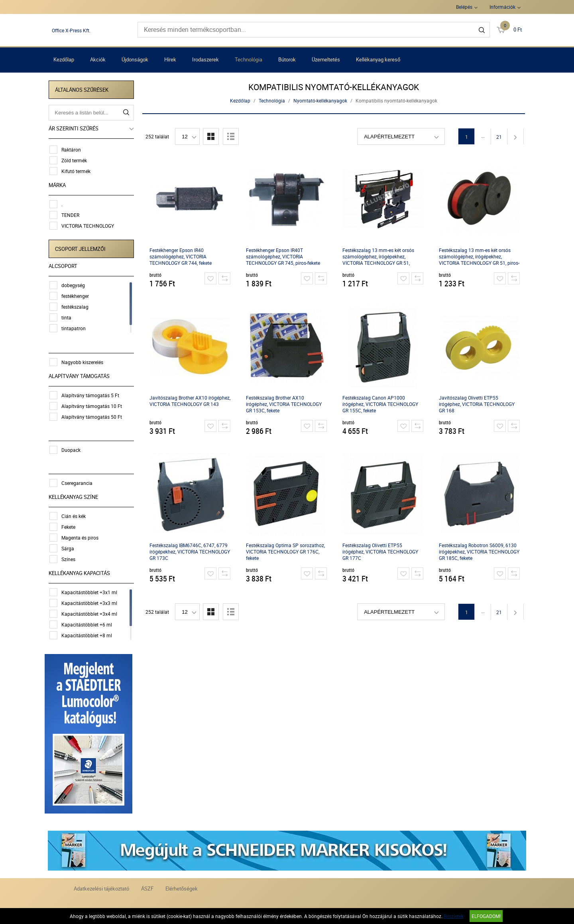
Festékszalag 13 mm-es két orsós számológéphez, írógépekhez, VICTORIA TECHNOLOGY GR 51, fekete (379, 257)
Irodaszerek (205, 59)
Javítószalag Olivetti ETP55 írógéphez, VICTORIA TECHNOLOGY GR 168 (478, 404)
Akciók (98, 59)
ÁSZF (147, 887)
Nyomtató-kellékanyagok (321, 100)
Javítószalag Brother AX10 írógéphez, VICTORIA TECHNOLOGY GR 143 (191, 401)
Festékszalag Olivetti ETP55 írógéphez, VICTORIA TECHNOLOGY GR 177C (381, 552)
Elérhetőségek (182, 887)
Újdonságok (135, 59)
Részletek (454, 916)
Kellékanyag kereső (378, 59)
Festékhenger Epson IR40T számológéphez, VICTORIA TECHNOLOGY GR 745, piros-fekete (284, 256)
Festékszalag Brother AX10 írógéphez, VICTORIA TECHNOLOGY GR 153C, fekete (285, 404)
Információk (502, 7)
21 (500, 137)
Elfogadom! (486, 916)
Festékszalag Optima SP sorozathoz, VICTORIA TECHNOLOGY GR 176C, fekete (286, 552)
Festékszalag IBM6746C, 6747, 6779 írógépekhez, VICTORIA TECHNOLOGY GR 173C (191, 552)
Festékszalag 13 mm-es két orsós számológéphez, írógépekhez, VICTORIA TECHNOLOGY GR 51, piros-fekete (480, 257)
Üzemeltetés (326, 59)
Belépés (464, 7)
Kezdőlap (64, 59)
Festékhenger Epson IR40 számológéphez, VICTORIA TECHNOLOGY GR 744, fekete (181, 256)
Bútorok (287, 59)
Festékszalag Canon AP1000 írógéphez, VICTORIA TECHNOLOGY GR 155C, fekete (381, 404)
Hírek (170, 59)
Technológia (249, 59)
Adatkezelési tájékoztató (101, 887)
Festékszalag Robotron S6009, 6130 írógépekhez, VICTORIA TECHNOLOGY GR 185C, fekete (480, 552)
